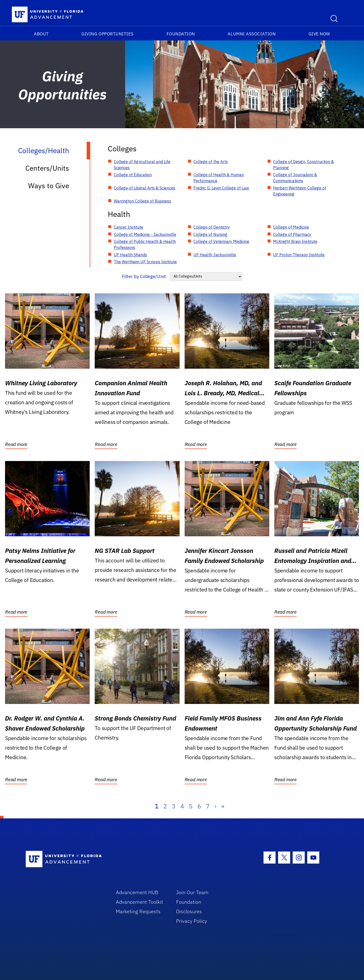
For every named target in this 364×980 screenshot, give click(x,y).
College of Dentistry (212, 227)
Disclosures (189, 911)
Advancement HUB (137, 892)
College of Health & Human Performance (219, 178)
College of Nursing (210, 234)
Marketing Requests (138, 911)
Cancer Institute (128, 227)
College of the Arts (211, 162)
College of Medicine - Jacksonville (145, 234)
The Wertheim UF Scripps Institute (145, 262)
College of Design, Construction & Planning (303, 165)
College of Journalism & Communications (295, 178)
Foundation (181, 34)
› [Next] (215, 806)
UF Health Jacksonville (215, 255)
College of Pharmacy (292, 234)
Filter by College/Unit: (145, 276)
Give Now (319, 34)
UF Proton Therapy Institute (299, 255)
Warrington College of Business (142, 201)
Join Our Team (192, 892)
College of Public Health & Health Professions (145, 244)
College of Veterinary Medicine (221, 241)
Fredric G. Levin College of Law (221, 188)
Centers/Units (47, 168)
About (41, 34)
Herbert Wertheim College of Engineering (300, 191)
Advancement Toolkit (139, 902)
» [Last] (223, 806)
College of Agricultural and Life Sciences (142, 165)
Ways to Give (49, 186)
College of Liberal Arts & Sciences (145, 188)
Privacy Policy (192, 921)
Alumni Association (252, 34)
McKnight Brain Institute (295, 241)
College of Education (133, 175)
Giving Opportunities (108, 34)
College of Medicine (291, 227)
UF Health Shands (130, 255)
